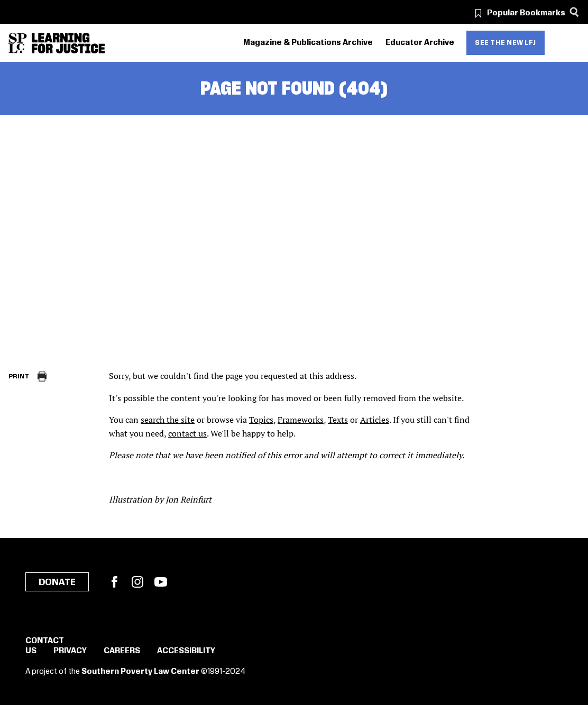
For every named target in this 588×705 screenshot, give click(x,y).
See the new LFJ (506, 43)
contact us (187, 433)
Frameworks (301, 420)
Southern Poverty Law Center (140, 672)
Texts (338, 420)
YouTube (161, 582)
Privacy (70, 651)
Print (19, 377)
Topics (261, 420)
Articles (375, 420)
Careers (122, 651)
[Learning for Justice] (68, 43)
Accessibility (186, 651)
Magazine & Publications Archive (308, 43)
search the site (168, 420)
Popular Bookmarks (526, 13)
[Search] (574, 12)
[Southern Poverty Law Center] (18, 43)
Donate (57, 582)
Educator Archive (420, 43)
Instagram (137, 582)
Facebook (114, 582)
